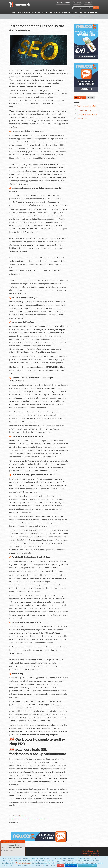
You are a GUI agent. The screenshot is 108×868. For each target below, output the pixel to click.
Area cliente (88, 3)
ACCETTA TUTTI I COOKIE (87, 866)
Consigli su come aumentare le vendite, (21, 819)
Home (14, 13)
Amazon (70, 13)
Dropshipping (82, 13)
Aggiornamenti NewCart (86, 106)
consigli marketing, (35, 819)
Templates (44, 13)
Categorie (80, 98)
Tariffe (50, 13)
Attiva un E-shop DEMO (63, 3)
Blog (96, 13)
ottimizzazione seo (44, 819)
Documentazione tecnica (87, 114)
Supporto (91, 13)
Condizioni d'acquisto (91, 856)
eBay (76, 13)
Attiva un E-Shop (29, 13)
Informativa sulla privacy (90, 853)
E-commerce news (85, 110)
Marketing (57, 13)
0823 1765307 (77, 3)
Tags (91, 98)
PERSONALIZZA (71, 866)
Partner (64, 13)
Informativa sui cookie (23, 863)
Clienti (37, 13)
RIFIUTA (61, 866)
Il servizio (20, 13)
